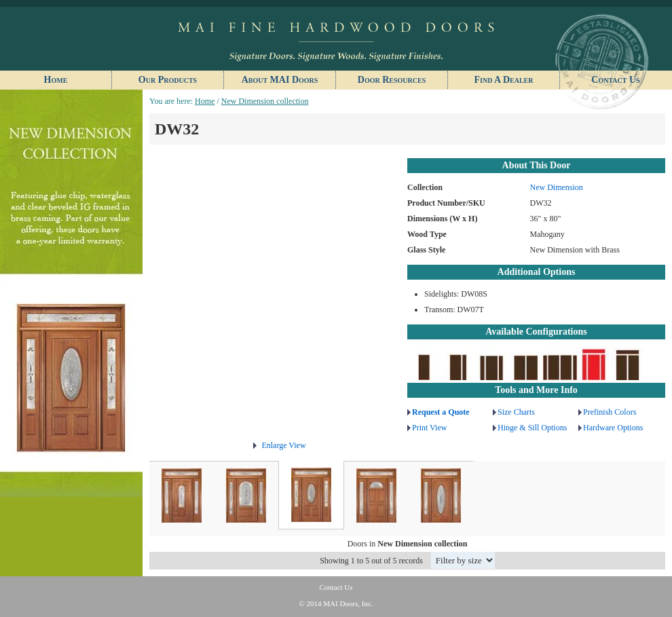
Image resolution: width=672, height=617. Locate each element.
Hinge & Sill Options (532, 428)
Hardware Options (613, 428)
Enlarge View (283, 445)
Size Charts (516, 412)
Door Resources (392, 80)
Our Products (168, 80)
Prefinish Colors (610, 412)
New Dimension (557, 187)
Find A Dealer (503, 80)
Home (56, 80)
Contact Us (615, 80)
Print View (429, 428)
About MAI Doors (280, 80)
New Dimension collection (265, 101)
